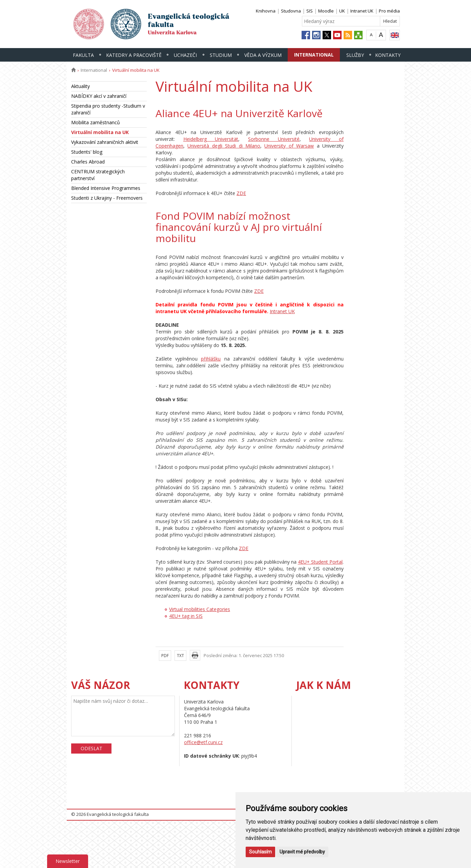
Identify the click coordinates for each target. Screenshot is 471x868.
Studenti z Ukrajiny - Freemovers (107, 198)
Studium (221, 55)
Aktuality (80, 86)
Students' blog (87, 152)
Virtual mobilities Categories (200, 609)
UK (342, 11)
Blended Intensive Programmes (106, 188)
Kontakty (388, 55)
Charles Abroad (88, 162)
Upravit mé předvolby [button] (302, 852)
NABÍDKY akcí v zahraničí (99, 96)
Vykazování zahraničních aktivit (105, 142)
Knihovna (266, 11)
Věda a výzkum (263, 55)
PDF (165, 656)
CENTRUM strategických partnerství (98, 175)
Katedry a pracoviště (134, 55)
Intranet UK (362, 11)
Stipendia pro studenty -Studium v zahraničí (108, 109)
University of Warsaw (289, 146)
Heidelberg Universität (211, 139)
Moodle (326, 11)
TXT (180, 656)
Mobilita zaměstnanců (96, 122)
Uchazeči (185, 55)
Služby (355, 55)
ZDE (241, 193)
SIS (310, 11)
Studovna (291, 11)
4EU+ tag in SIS (186, 616)
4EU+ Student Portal (320, 562)
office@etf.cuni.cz (203, 742)
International (314, 55)
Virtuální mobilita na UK (100, 132)
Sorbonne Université (274, 139)
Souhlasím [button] (260, 852)
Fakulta (83, 55)
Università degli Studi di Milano (224, 146)
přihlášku (211, 359)
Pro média (389, 11)
